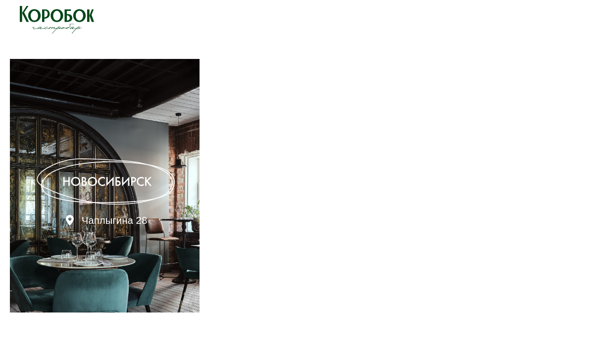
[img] (105, 186)
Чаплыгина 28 (115, 220)
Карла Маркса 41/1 (511, 220)
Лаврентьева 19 (315, 220)
